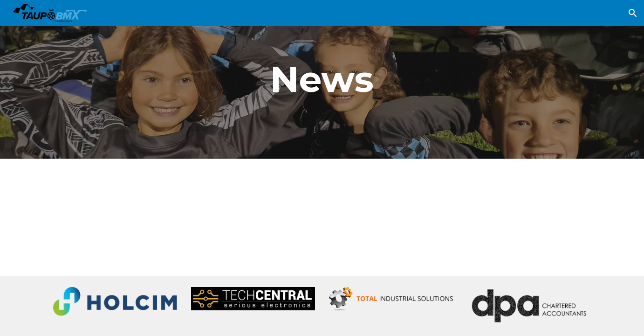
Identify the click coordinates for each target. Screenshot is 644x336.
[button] (633, 13)
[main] (322, 79)
